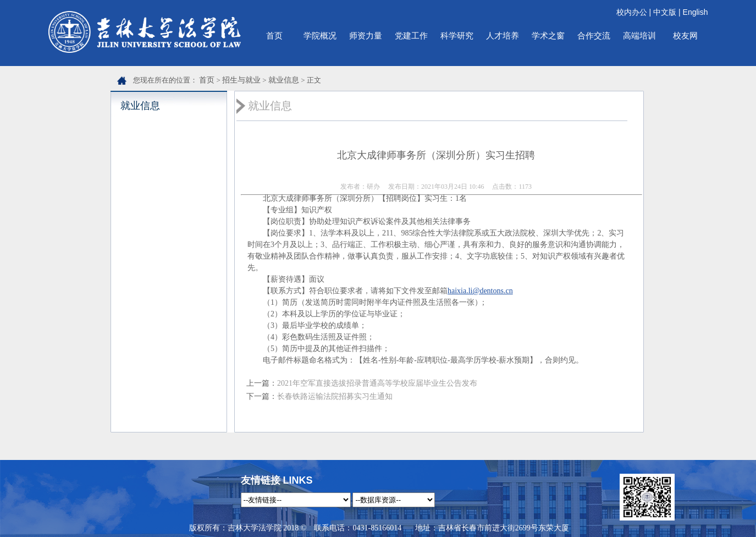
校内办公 (632, 12)
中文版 (665, 12)
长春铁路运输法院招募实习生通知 (335, 396)
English (696, 12)
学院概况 (320, 35)
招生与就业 (241, 80)
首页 (274, 35)
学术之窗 (548, 35)
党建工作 (411, 35)
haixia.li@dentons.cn (480, 291)
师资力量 (366, 35)
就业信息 (284, 80)
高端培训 (639, 35)
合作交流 (594, 35)
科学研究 (457, 35)
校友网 (685, 35)
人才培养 (503, 35)
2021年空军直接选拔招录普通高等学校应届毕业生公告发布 (377, 383)
